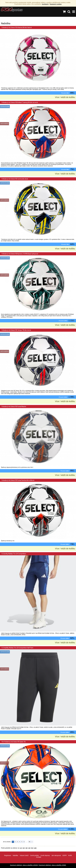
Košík (70, 855)
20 (24, 848)
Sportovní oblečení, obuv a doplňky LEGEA (24, 865)
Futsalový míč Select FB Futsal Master (14, 407)
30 (26, 848)
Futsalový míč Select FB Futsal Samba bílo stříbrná (18, 480)
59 (29, 842)
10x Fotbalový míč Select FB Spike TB (13, 742)
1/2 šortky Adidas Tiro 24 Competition (14, 554)
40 (29, 848)
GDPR (64, 855)
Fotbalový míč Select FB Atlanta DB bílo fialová (16, 27)
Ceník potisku (34, 855)
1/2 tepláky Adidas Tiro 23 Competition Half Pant (17, 648)
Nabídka (15, 855)
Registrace (8, 855)
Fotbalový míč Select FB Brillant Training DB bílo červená (20, 102)
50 (32, 848)
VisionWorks (51, 862)
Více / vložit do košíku (65, 97)
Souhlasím (45, 4)
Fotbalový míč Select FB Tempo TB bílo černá (16, 330)
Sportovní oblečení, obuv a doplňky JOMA (52, 865)
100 (35, 848)
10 (21, 848)
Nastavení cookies (56, 4)
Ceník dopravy (45, 855)
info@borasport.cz (39, 862)
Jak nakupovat (56, 855)
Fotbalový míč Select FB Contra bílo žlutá (15, 179)
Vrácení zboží (24, 855)
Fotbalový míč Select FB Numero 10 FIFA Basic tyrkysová (20, 254)
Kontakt (39, 857)
